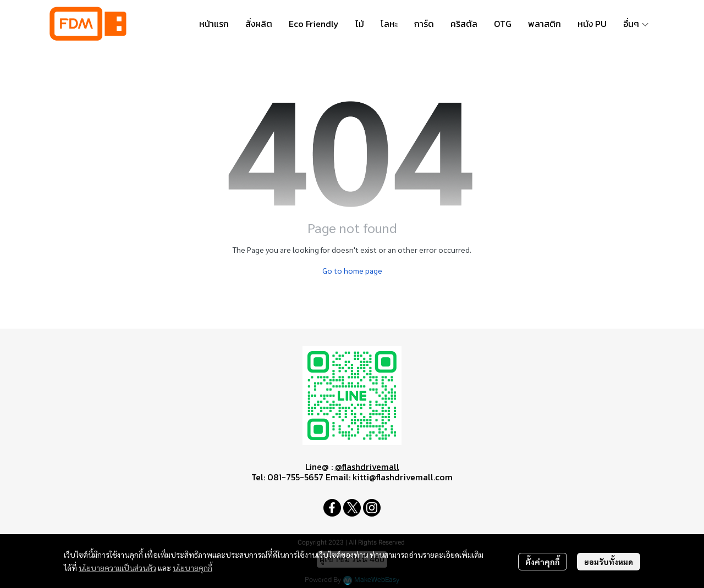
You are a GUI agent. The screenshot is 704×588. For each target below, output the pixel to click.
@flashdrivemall (367, 467)
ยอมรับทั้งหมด (609, 562)
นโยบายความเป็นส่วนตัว (117, 568)
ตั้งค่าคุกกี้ (543, 562)
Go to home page (352, 270)
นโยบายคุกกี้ (193, 568)
